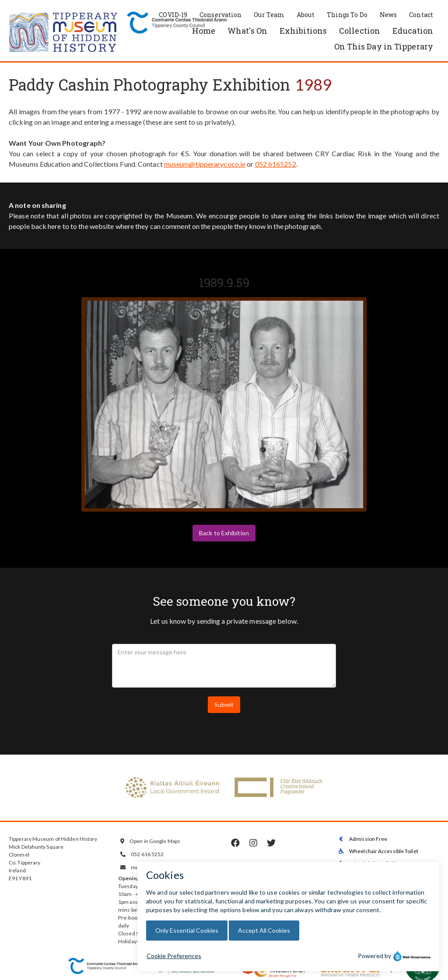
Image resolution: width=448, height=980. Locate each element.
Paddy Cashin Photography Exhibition (150, 84)
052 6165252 (276, 164)
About (306, 15)
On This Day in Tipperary (384, 46)
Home (204, 31)
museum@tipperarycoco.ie (205, 164)
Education (413, 31)
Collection (360, 31)
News (388, 15)
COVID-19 (173, 15)
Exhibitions (303, 31)
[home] (63, 33)
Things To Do (347, 15)
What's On (247, 31)
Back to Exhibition (224, 533)
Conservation (220, 15)
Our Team (269, 15)
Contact (421, 15)
